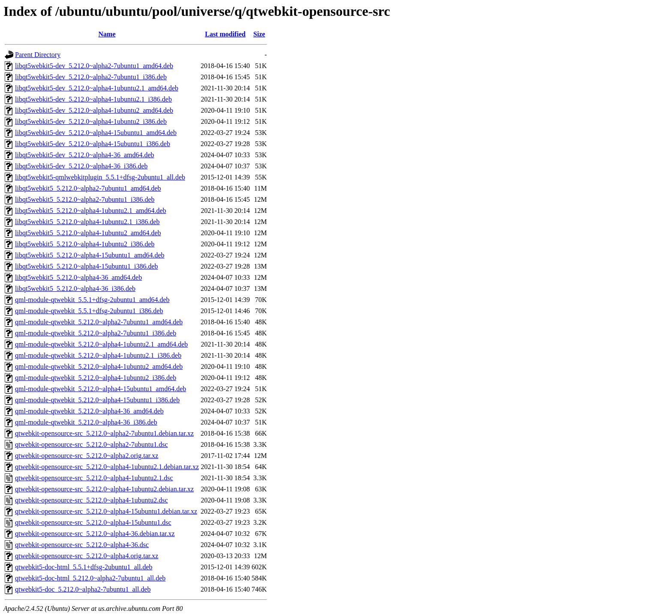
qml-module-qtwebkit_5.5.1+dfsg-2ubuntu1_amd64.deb (92, 300)
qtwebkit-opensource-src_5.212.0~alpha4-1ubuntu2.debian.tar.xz (104, 489)
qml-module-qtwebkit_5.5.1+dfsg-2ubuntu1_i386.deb (89, 311)
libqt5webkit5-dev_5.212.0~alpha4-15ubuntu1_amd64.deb (96, 133)
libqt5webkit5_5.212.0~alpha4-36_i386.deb (75, 289)
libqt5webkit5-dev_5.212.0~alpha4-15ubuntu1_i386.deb (93, 144)
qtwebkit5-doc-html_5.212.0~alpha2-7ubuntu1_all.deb (90, 578)
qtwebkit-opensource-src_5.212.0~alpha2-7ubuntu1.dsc (91, 444)
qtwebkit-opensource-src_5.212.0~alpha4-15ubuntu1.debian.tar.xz (106, 511)
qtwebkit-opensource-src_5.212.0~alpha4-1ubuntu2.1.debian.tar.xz (107, 467)
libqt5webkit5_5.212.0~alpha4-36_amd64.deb (78, 277)
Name (107, 34)
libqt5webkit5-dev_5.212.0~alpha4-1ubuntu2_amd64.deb (94, 110)
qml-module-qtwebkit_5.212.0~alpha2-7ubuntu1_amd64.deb (99, 322)
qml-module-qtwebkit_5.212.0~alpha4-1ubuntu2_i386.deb (96, 378)
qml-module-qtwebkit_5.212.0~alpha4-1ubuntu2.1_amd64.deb (101, 344)
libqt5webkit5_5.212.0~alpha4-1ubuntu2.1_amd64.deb (91, 211)
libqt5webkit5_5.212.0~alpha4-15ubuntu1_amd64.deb (90, 255)
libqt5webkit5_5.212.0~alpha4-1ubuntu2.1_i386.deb (87, 222)
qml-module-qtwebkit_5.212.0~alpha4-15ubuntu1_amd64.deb (100, 389)
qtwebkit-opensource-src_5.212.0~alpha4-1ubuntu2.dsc (91, 500)
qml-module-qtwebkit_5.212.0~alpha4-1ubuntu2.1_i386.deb (98, 355)
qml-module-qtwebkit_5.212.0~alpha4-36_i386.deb (86, 422)
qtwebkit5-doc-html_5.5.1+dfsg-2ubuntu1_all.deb (84, 567)
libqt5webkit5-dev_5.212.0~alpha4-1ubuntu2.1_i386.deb (93, 99)
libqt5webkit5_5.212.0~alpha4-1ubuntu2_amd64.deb (88, 233)
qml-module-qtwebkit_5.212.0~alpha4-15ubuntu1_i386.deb (97, 400)
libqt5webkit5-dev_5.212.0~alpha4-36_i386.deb (81, 166)
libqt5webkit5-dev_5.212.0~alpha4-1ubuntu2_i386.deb (91, 121)
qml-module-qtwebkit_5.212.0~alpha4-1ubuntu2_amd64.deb (99, 366)
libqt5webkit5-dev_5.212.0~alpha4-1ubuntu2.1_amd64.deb (97, 88)
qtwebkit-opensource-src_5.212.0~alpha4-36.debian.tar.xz (95, 534)
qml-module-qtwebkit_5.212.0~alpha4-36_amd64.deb (89, 411)
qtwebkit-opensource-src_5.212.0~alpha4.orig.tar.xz (87, 556)
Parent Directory (38, 55)
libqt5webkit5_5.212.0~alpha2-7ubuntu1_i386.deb (85, 199)
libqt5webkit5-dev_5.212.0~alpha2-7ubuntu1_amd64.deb (94, 66)
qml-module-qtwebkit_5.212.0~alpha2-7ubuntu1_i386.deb (96, 333)
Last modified (225, 34)
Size (259, 34)
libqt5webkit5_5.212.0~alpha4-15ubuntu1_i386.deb (87, 266)
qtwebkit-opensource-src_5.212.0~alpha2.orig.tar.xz (87, 456)
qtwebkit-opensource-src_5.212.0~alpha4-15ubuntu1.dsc (93, 522)
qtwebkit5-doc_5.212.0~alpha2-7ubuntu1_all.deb (83, 589)
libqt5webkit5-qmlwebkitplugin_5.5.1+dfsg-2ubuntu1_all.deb (100, 177)
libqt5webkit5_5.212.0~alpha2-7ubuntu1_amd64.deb (88, 188)
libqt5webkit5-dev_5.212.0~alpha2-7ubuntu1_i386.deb (91, 77)
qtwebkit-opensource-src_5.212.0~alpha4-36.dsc (82, 545)
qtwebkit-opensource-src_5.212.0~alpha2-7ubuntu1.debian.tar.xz (104, 433)
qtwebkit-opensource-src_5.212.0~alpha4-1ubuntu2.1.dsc (94, 478)
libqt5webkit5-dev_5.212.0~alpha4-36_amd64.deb (85, 155)
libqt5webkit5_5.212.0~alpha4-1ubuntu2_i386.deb (85, 244)
